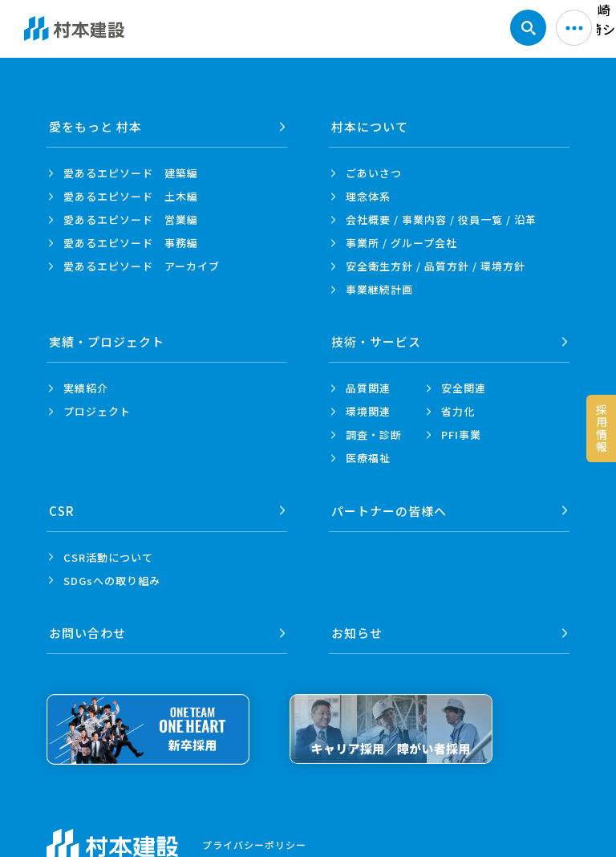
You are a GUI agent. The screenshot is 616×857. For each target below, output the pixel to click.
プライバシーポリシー (254, 844)
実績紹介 (86, 388)
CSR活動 (108, 556)
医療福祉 (368, 458)
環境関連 (368, 411)
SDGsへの (112, 580)
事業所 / (401, 243)
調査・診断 (374, 435)
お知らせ (357, 632)
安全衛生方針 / (436, 266)
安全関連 (464, 388)
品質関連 (368, 388)
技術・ (376, 341)
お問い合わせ (87, 632)
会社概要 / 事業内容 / (441, 219)
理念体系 (368, 196)
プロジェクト (97, 411)
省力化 (458, 411)
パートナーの (389, 510)
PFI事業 (461, 435)
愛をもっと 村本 (95, 126)
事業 (379, 289)
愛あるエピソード (131, 173)
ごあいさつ (374, 173)
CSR (62, 510)
